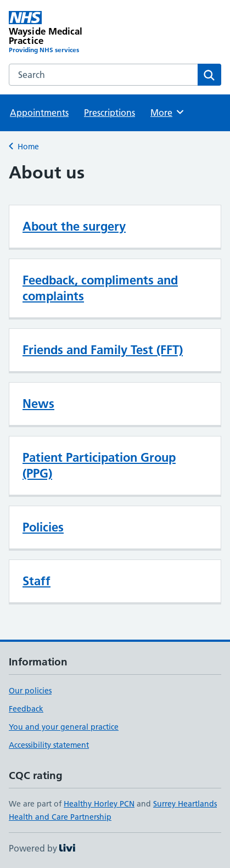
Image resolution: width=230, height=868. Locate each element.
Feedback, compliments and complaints (100, 288)
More (168, 112)
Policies (43, 527)
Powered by (42, 848)
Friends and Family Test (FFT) (103, 350)
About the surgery (74, 226)
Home (28, 147)
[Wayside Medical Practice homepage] (62, 33)
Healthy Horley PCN (99, 804)
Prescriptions (110, 113)
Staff (37, 581)
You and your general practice (64, 727)
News (38, 404)
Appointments (39, 113)
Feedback (26, 709)
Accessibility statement (49, 745)
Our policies (30, 691)
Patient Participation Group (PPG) (99, 465)
